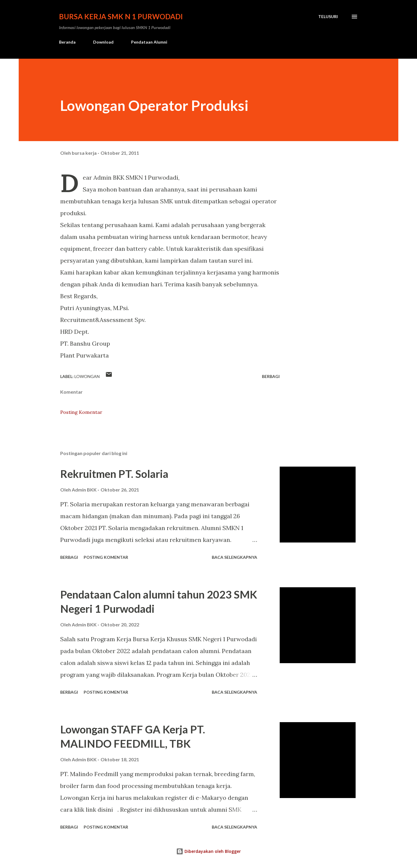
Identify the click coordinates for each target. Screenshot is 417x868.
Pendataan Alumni (149, 42)
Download (103, 42)
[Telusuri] (328, 17)
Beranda (67, 42)
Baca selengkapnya (234, 557)
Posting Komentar (81, 412)
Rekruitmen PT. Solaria (114, 474)
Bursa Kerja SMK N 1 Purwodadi (121, 16)
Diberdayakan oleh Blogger (208, 851)
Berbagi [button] (271, 376)
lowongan (87, 376)
